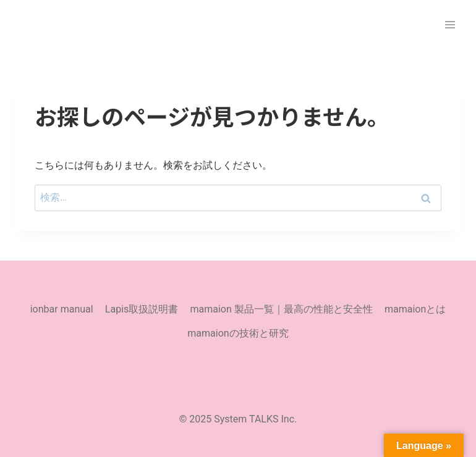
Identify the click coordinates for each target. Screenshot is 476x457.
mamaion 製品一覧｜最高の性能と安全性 (281, 309)
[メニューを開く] (450, 24)
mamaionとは (415, 309)
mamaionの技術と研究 (238, 333)
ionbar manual (62, 309)
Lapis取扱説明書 (142, 309)
